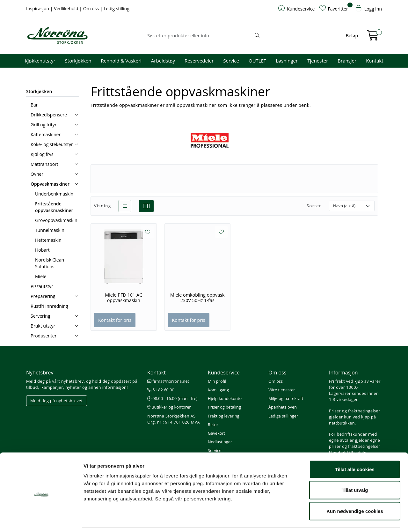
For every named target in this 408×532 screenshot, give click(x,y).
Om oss (92, 8)
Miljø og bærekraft (286, 398)
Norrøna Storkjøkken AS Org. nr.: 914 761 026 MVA (174, 419)
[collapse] (76, 115)
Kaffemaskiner (46, 134)
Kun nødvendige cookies (355, 490)
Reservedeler (199, 61)
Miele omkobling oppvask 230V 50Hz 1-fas (197, 298)
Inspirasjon (38, 8)
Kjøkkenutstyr (40, 61)
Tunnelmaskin (50, 230)
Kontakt (375, 61)
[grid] (146, 206)
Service (231, 61)
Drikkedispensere (49, 115)
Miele (41, 276)
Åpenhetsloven (283, 407)
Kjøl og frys (42, 154)
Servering (40, 316)
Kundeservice (224, 373)
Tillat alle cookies (355, 448)
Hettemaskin (48, 240)
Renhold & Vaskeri (121, 61)
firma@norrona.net (168, 381)
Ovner (37, 174)
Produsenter (44, 336)
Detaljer (339, 519)
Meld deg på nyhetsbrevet (57, 401)
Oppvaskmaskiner (50, 184)
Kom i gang (218, 390)
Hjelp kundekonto (225, 398)
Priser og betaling (224, 407)
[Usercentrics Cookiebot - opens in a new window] (41, 520)
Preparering (43, 296)
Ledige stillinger (283, 416)
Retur (213, 425)
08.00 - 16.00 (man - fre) (172, 398)
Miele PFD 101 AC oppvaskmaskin (124, 298)
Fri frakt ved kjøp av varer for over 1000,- (355, 384)
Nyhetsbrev (40, 373)
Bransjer (347, 61)
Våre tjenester (282, 390)
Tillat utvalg (355, 469)
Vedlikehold (67, 8)
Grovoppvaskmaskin (56, 220)
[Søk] (200, 36)
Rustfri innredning (49, 306)
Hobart (42, 250)
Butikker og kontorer (169, 407)
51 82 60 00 (161, 390)
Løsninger (287, 61)
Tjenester (318, 61)
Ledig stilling (117, 8)
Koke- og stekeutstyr (52, 144)
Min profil (217, 381)
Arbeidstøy (163, 61)
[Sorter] (352, 206)
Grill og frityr (44, 125)
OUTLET (257, 61)
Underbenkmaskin (54, 194)
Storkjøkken (78, 61)
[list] (125, 206)
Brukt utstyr (43, 326)
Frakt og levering (224, 416)
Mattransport (44, 164)
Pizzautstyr (42, 286)
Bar (34, 105)
